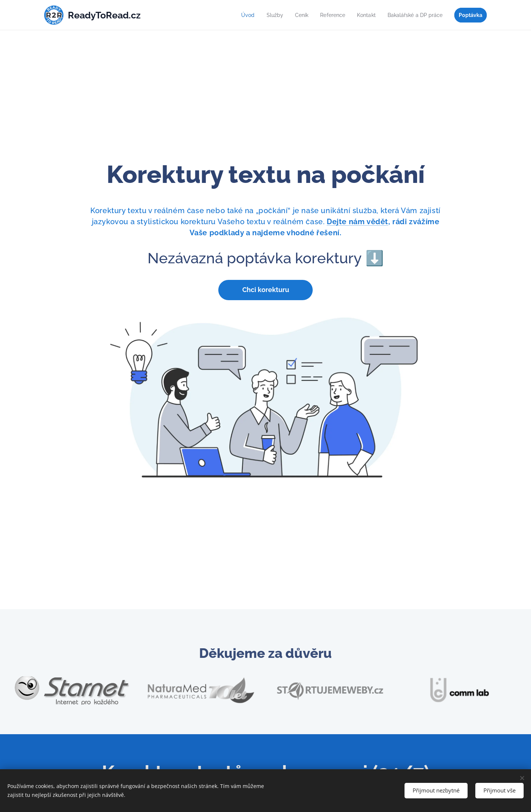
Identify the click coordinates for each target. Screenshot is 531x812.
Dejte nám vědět (358, 221)
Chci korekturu (266, 290)
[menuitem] (237, 15)
